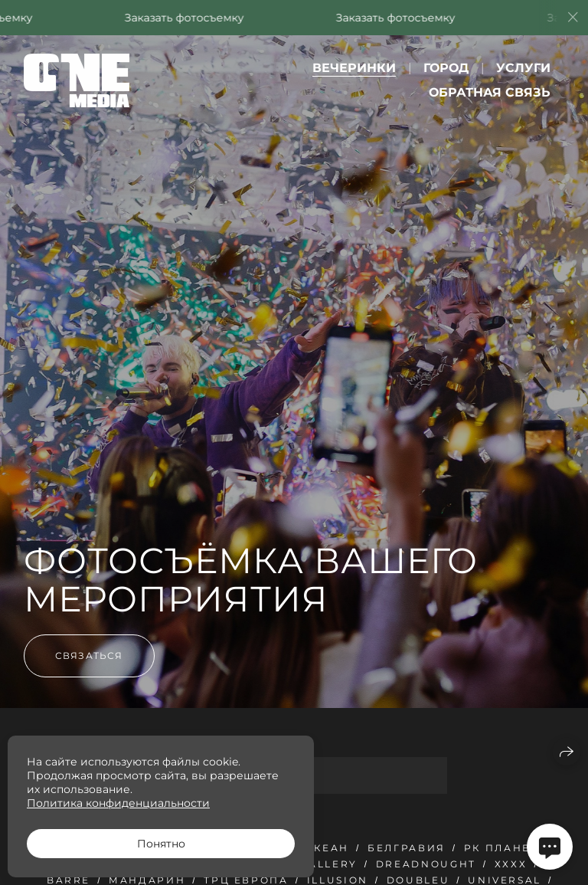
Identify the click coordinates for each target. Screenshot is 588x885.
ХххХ (511, 864)
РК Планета (505, 848)
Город (446, 68)
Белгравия (407, 848)
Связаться (89, 656)
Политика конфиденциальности (118, 803)
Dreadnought (426, 864)
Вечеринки (354, 68)
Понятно (161, 844)
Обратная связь (490, 92)
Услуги (523, 68)
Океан (327, 848)
